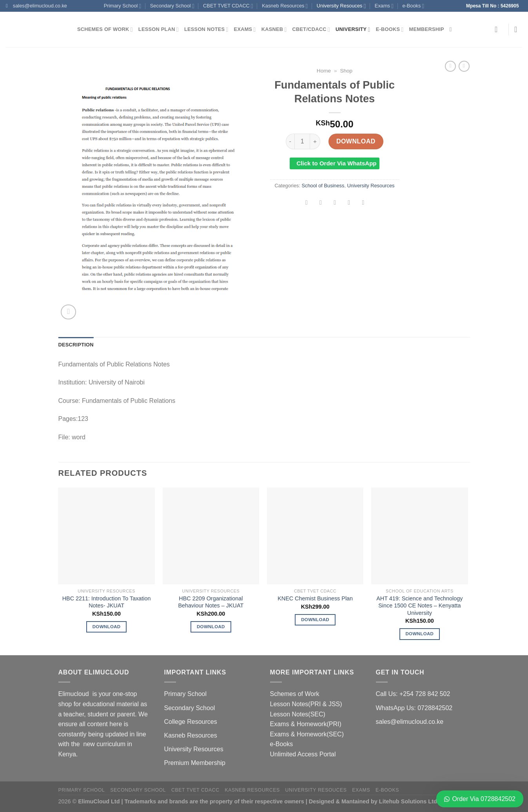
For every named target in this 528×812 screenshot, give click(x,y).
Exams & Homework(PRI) (306, 724)
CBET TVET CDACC (228, 6)
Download (356, 141)
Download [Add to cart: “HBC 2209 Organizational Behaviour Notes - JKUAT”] (211, 627)
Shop (346, 71)
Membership (427, 29)
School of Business (323, 186)
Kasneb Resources (285, 6)
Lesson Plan (159, 30)
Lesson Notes (206, 30)
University (353, 30)
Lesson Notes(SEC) (298, 714)
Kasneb (274, 30)
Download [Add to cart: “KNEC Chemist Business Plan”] (315, 620)
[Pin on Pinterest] (349, 203)
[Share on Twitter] (321, 203)
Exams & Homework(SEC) (307, 734)
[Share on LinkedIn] (363, 203)
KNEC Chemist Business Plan (315, 598)
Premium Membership (195, 763)
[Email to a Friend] (335, 203)
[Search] (453, 29)
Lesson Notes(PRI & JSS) (306, 704)
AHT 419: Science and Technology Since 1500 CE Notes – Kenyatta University (419, 606)
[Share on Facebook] (307, 203)
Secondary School (172, 6)
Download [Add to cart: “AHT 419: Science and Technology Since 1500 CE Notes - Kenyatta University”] (419, 634)
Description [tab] (76, 345)
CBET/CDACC (311, 30)
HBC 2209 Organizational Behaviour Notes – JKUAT (211, 602)
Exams (384, 6)
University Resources (371, 186)
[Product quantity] (302, 141)
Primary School (123, 6)
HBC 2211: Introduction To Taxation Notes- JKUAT (107, 602)
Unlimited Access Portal (303, 754)
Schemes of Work (105, 30)
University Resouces (341, 6)
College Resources (191, 722)
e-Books (413, 6)
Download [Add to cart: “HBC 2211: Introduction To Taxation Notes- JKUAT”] (107, 627)
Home (324, 71)
